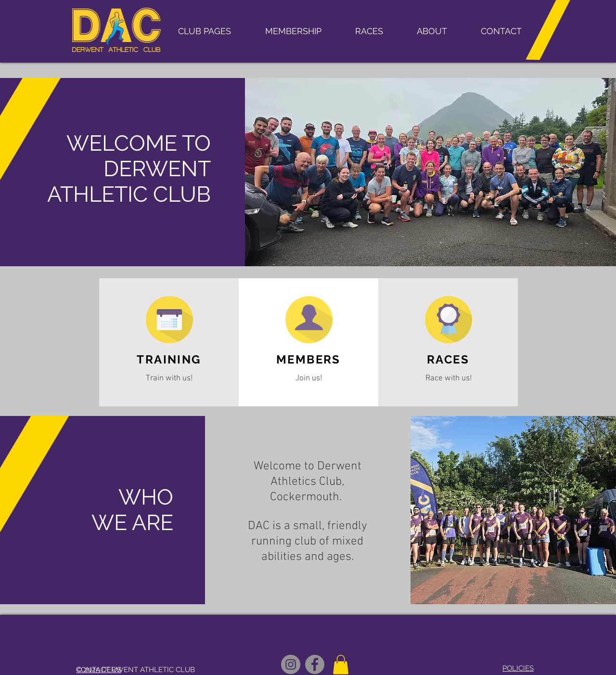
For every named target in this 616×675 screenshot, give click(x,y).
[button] (204, 31)
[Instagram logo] (291, 664)
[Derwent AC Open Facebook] (315, 664)
